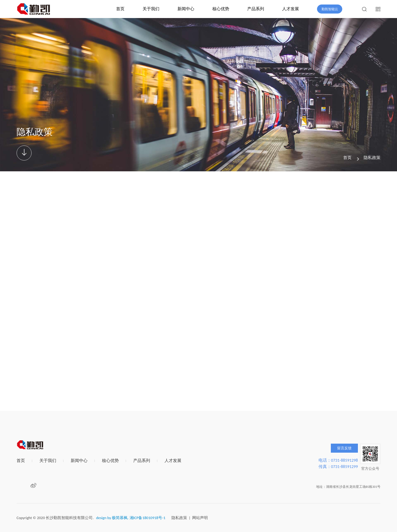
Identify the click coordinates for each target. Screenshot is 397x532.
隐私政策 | (182, 518)
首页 (120, 9)
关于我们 (151, 9)
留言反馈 (344, 448)
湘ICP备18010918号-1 (148, 518)
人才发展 (291, 9)
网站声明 (200, 518)
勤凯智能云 (330, 9)
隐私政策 (372, 158)
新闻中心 (186, 9)
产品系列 (256, 9)
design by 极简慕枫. (112, 518)
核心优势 (221, 9)
